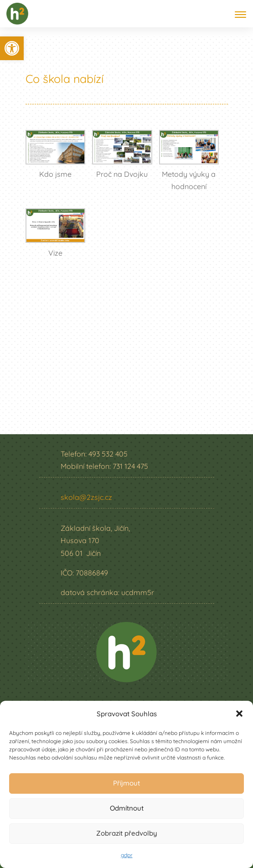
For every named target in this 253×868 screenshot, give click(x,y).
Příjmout (126, 783)
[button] (239, 714)
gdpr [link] (127, 855)
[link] (12, 48)
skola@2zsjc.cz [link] (86, 497)
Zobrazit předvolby (127, 833)
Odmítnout (127, 808)
